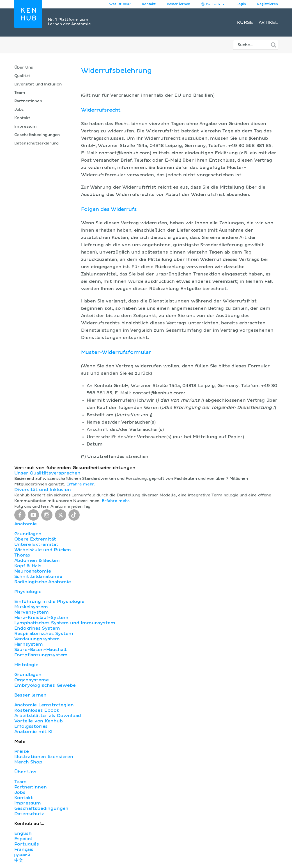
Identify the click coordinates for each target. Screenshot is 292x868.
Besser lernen (179, 4)
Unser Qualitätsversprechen (47, 473)
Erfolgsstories (31, 726)
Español (23, 839)
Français (24, 849)
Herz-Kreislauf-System (42, 618)
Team (20, 93)
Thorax (22, 555)
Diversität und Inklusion (38, 84)
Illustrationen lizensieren (44, 757)
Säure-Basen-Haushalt (41, 650)
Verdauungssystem (37, 639)
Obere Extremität (35, 539)
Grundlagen (28, 534)
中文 (19, 860)
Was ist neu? (120, 4)
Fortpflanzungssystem (41, 655)
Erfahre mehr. (81, 484)
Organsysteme (32, 680)
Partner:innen (28, 101)
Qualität (22, 76)
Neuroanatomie (33, 571)
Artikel (268, 22)
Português (27, 844)
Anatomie (26, 524)
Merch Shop (28, 762)
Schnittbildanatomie (38, 577)
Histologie (26, 665)
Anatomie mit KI (34, 732)
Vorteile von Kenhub (39, 721)
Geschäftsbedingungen (37, 135)
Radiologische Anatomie (43, 582)
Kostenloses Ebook (37, 710)
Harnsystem (29, 644)
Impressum (26, 126)
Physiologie (28, 592)
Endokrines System (37, 628)
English (23, 833)
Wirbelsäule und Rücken (43, 550)
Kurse (245, 22)
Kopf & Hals (28, 566)
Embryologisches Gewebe (45, 685)
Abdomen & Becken (37, 560)
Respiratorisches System (44, 634)
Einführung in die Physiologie (49, 602)
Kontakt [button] (149, 4)
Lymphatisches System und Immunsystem (65, 623)
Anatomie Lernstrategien (44, 705)
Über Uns (24, 67)
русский (22, 855)
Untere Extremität (36, 544)
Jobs (19, 110)
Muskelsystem (31, 607)
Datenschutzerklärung (37, 143)
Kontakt (22, 118)
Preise (22, 751)
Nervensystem (32, 612)
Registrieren (267, 4)
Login (241, 4)
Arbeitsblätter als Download (48, 716)
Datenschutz (29, 814)
